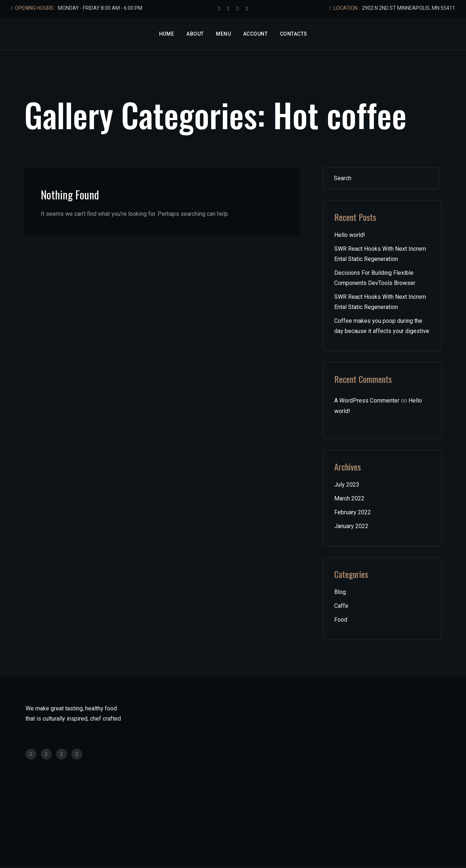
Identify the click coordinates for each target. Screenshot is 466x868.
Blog (340, 592)
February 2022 (353, 512)
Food (341, 620)
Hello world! (350, 235)
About (195, 34)
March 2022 (349, 498)
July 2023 (347, 485)
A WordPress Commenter (367, 401)
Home (167, 34)
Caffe (341, 606)
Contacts (293, 34)
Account (255, 34)
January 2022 (351, 526)
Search (425, 178)
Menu (223, 34)
